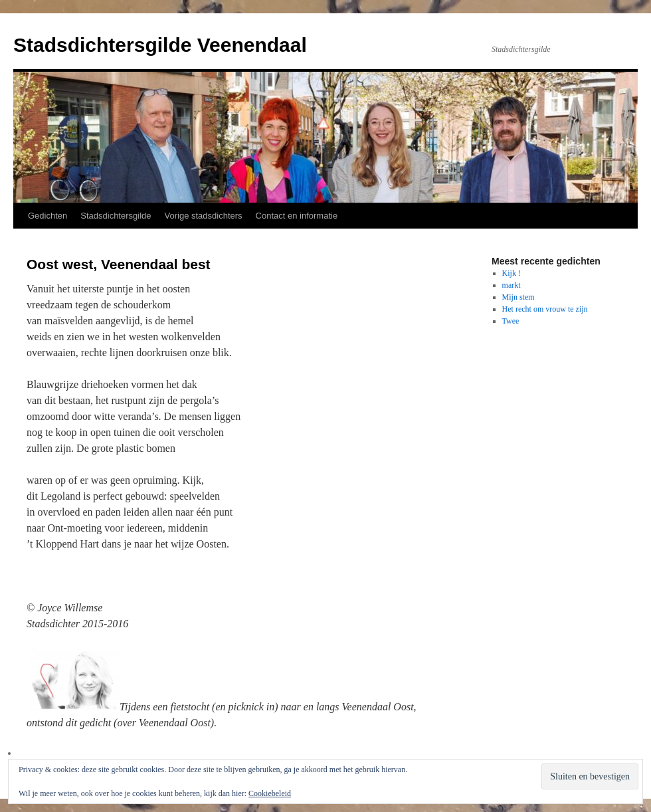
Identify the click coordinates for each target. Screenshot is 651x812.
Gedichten (47, 216)
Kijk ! (511, 273)
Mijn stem (518, 297)
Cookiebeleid (270, 793)
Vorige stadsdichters (204, 216)
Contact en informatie (297, 216)
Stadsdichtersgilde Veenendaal (160, 45)
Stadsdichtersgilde (116, 216)
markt (511, 285)
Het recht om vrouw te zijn (545, 309)
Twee (511, 321)
